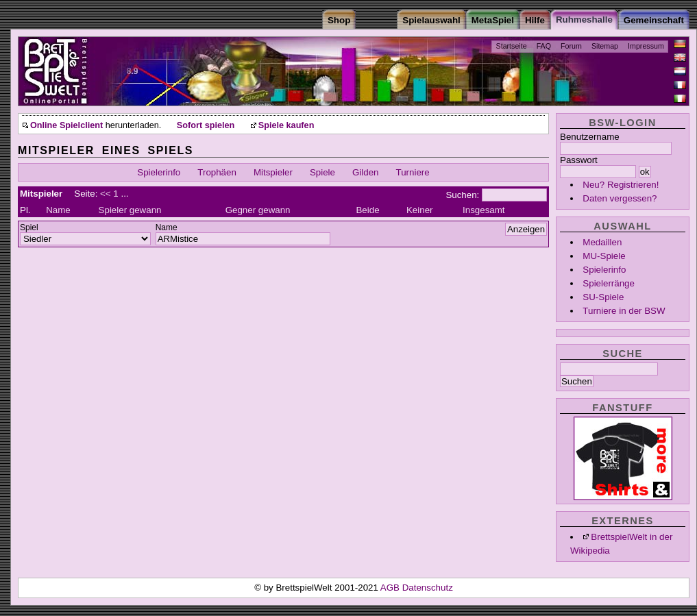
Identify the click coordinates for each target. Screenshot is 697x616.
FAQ (544, 46)
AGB (391, 588)
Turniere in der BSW (624, 311)
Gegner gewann (258, 210)
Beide (367, 210)
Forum (571, 46)
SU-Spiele (603, 297)
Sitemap (605, 46)
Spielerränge (609, 283)
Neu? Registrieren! (621, 185)
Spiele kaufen (286, 125)
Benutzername (590, 137)
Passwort (579, 160)
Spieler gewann (130, 210)
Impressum (646, 46)
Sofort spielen (206, 125)
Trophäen (217, 172)
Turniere (413, 172)
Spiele (322, 172)
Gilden (366, 172)
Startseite (512, 46)
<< (106, 194)
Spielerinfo (604, 270)
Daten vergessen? (620, 198)
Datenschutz (428, 588)
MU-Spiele (604, 256)
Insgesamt (484, 210)
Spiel (29, 227)
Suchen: (462, 195)
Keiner (420, 210)
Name (58, 210)
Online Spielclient (66, 125)
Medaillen (602, 242)
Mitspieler (273, 172)
